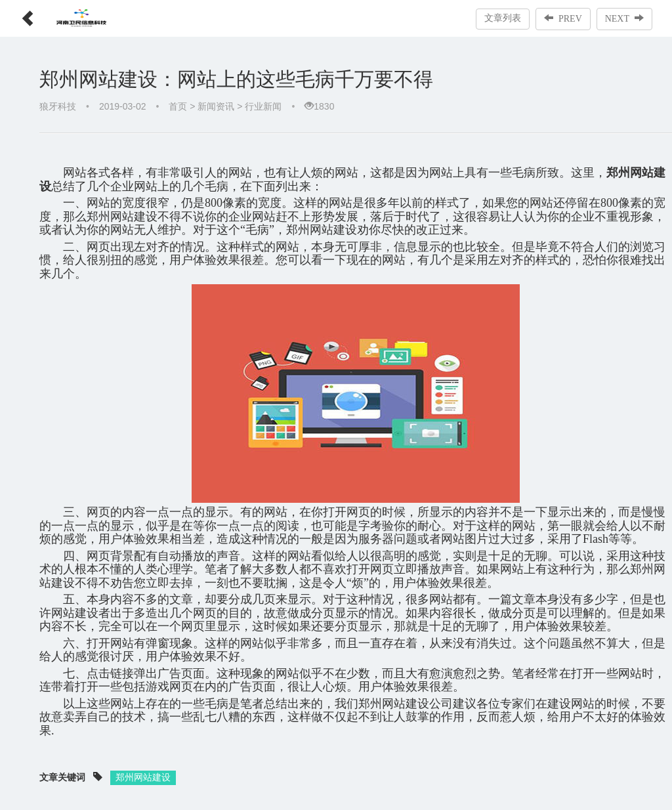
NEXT (624, 18)
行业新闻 (263, 106)
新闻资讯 (216, 106)
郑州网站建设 (143, 777)
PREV (563, 18)
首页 (178, 106)
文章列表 (503, 18)
